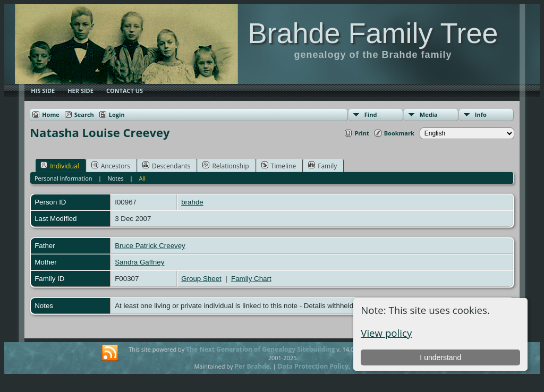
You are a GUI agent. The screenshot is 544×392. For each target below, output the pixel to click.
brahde (192, 202)
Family (322, 166)
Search (84, 114)
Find (371, 114)
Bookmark (399, 133)
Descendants (166, 166)
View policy (386, 333)
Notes (115, 178)
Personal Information (63, 178)
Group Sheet (201, 279)
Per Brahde (252, 366)
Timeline (279, 166)
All (143, 178)
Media (429, 114)
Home (51, 114)
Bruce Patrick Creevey (150, 246)
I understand (440, 357)
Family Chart (251, 279)
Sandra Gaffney (139, 262)
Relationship (226, 166)
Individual (60, 166)
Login (117, 114)
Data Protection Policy (313, 366)
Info (481, 114)
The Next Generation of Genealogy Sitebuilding (260, 349)
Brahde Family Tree (373, 33)
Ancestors (111, 166)
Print (362, 133)
